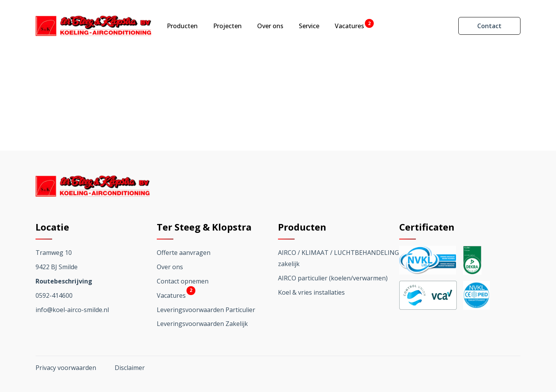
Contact (489, 26)
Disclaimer (130, 368)
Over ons (270, 26)
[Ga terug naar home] (93, 26)
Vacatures (349, 26)
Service (309, 26)
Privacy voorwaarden (66, 368)
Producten (182, 26)
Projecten (227, 26)
